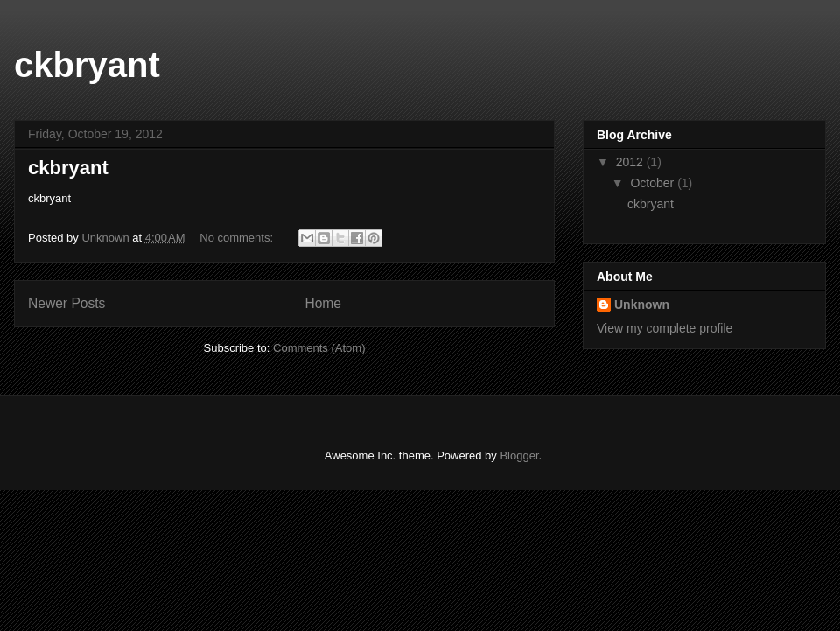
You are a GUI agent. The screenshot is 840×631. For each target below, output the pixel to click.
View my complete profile (665, 328)
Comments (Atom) (319, 348)
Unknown (642, 305)
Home (323, 303)
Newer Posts (66, 303)
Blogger (519, 456)
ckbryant (87, 65)
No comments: (238, 238)
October (654, 183)
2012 (631, 162)
